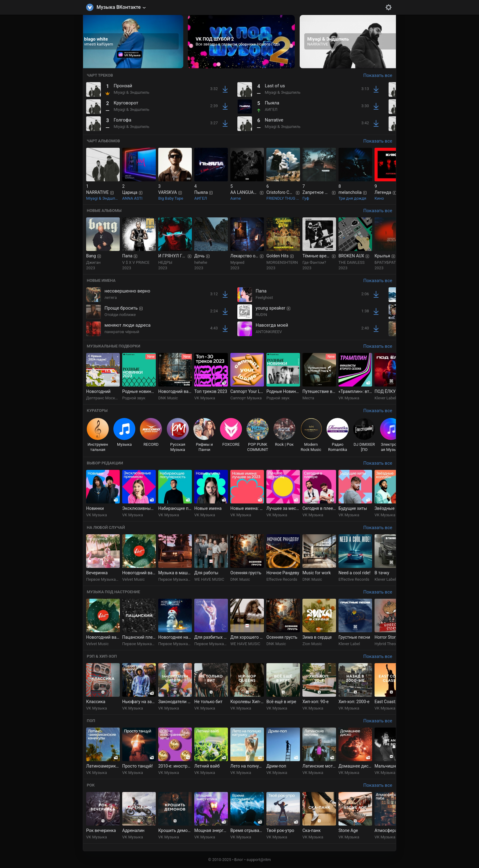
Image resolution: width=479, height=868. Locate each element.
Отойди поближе (120, 315)
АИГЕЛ (271, 109)
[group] (130, 42)
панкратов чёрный (122, 332)
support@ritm (259, 860)
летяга (111, 298)
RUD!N (261, 315)
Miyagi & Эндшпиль (132, 92)
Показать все (378, 75)
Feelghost (264, 298)
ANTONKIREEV (269, 332)
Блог (239, 860)
